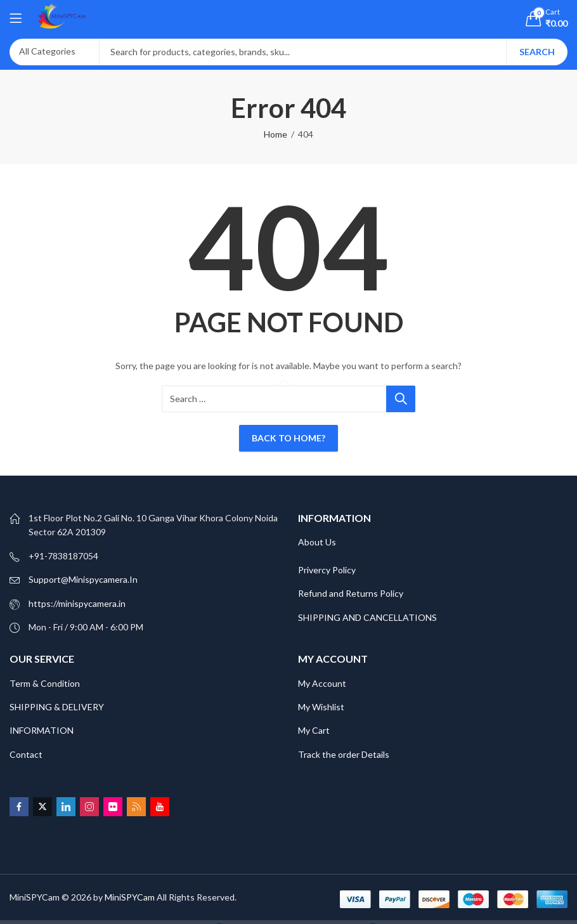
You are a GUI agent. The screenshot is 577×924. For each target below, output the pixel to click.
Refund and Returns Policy (351, 593)
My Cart (315, 730)
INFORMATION (42, 730)
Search (537, 52)
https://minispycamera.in (77, 603)
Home (276, 134)
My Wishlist (321, 707)
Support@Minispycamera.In (83, 579)
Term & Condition (45, 683)
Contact (26, 754)
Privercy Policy (327, 570)
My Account (322, 683)
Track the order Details (344, 754)
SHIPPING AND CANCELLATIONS (367, 617)
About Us (317, 542)
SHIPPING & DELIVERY (57, 707)
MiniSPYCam (130, 897)
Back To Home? (288, 438)
